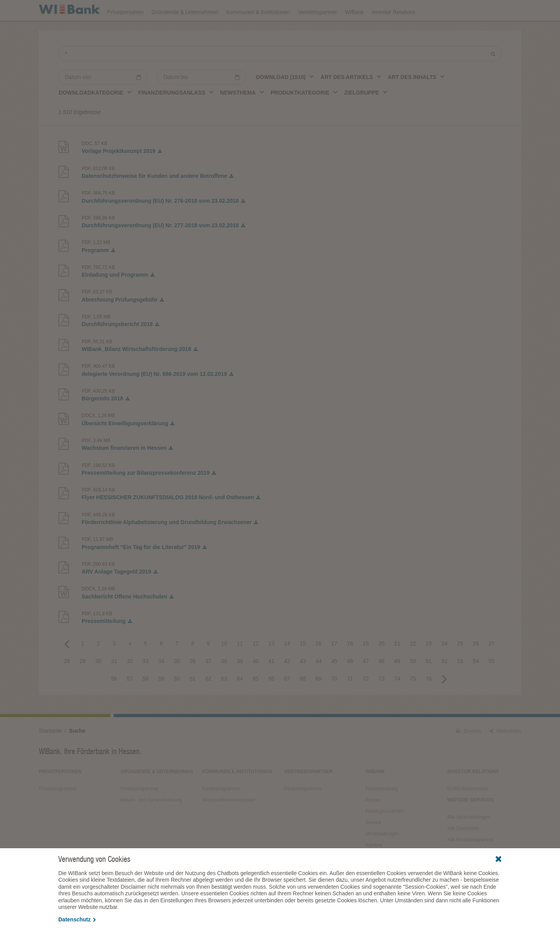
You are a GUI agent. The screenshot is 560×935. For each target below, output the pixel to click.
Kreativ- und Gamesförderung (151, 821)
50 (413, 682)
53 (460, 682)
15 (303, 665)
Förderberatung (382, 810)
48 (381, 682)
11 (240, 665)
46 (350, 682)
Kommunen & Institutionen (258, 32)
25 (460, 665)
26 (476, 665)
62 (208, 700)
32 (130, 682)
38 (224, 682)
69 (318, 700)
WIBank (354, 32)
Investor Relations (394, 32)
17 (334, 665)
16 (318, 665)
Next (444, 700)
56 (114, 700)
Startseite (50, 752)
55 (492, 682)
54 (476, 682)
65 (256, 700)
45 (334, 682)
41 (271, 682)
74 (397, 700)
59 (161, 700)
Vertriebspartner (318, 32)
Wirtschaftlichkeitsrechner (229, 821)
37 (208, 682)
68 (303, 700)
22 (413, 665)
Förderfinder (442, 10)
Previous (67, 665)
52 (444, 682)
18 (350, 665)
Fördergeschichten (385, 833)
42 (287, 682)
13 (271, 665)
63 (224, 700)
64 (240, 700)
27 (492, 665)
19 (366, 665)
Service (373, 844)
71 (350, 700)
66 (271, 700)
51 (429, 682)
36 (193, 682)
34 (161, 682)
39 (240, 682)
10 (224, 665)
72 (366, 700)
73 (381, 700)
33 (145, 682)
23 (429, 665)
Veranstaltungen (304, 10)
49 (397, 682)
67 (287, 700)
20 (381, 665)
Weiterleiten (505, 753)
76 (429, 700)
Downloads (349, 10)
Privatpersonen (125, 32)
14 (287, 665)
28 (67, 682)
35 (177, 682)
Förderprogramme (395, 10)
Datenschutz (77, 919)
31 (114, 682)
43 (303, 682)
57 (130, 700)
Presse (373, 821)
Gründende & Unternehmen (185, 32)
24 (444, 665)
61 (193, 700)
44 (318, 682)
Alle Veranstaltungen (469, 839)
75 (413, 700)
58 (145, 700)
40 (256, 682)
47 (366, 682)
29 (83, 682)
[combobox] (285, 98)
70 (334, 700)
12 (256, 665)
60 (177, 700)
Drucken (468, 753)
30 (98, 682)
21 (397, 665)
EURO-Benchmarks (468, 810)
